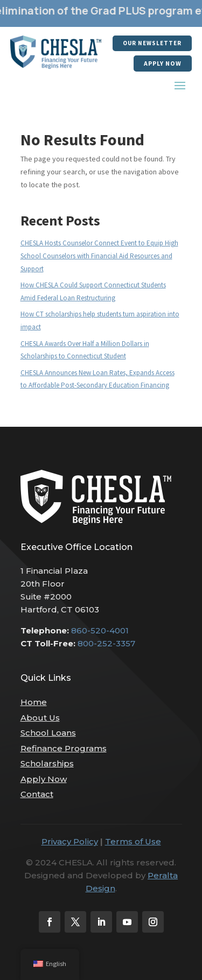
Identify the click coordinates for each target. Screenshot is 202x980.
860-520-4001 (100, 630)
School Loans (48, 733)
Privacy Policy (70, 841)
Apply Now (163, 63)
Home (34, 702)
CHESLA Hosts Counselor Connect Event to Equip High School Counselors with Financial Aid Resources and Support (99, 256)
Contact (37, 794)
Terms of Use (133, 841)
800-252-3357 (106, 643)
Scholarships (47, 763)
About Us (40, 718)
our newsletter (152, 43)
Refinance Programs (64, 748)
